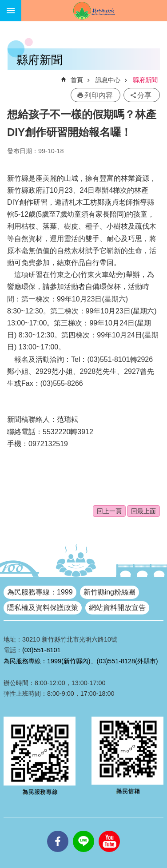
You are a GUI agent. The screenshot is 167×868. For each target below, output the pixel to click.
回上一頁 (109, 511)
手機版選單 (11, 11)
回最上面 (143, 511)
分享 (144, 95)
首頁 (77, 80)
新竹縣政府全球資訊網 (94, 11)
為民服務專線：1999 (40, 592)
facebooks (58, 831)
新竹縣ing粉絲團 (109, 592)
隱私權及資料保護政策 (43, 608)
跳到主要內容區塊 (5, 5)
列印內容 (99, 95)
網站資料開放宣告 (117, 608)
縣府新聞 (145, 80)
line (83, 831)
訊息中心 (108, 80)
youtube (109, 831)
